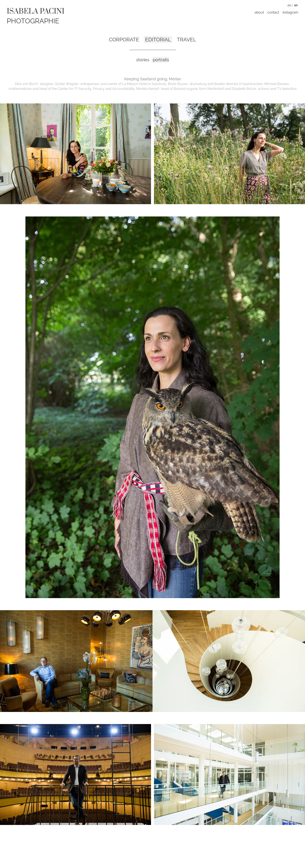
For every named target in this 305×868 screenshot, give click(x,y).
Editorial (158, 40)
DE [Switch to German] (289, 5)
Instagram (290, 12)
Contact (273, 12)
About (259, 12)
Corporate (124, 40)
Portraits (161, 60)
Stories (143, 60)
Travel (186, 40)
